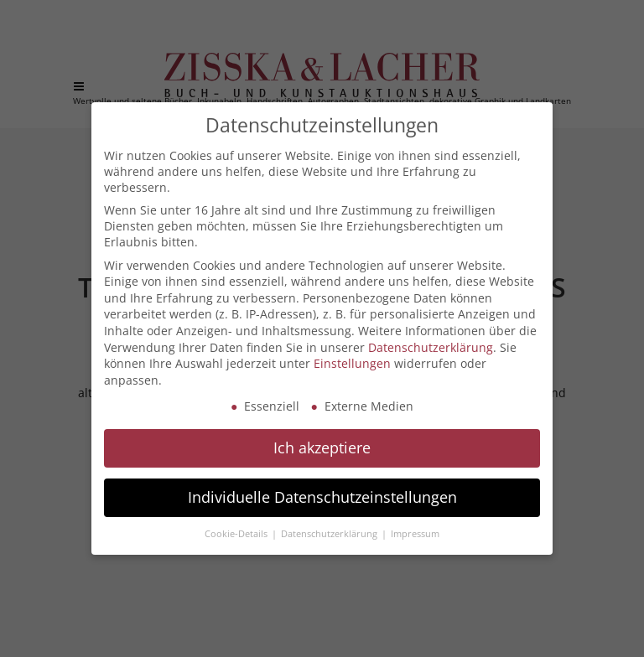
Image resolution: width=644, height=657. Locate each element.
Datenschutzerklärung (431, 347)
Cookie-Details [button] (237, 534)
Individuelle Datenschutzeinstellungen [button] (322, 497)
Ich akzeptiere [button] (322, 447)
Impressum (415, 534)
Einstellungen (352, 363)
